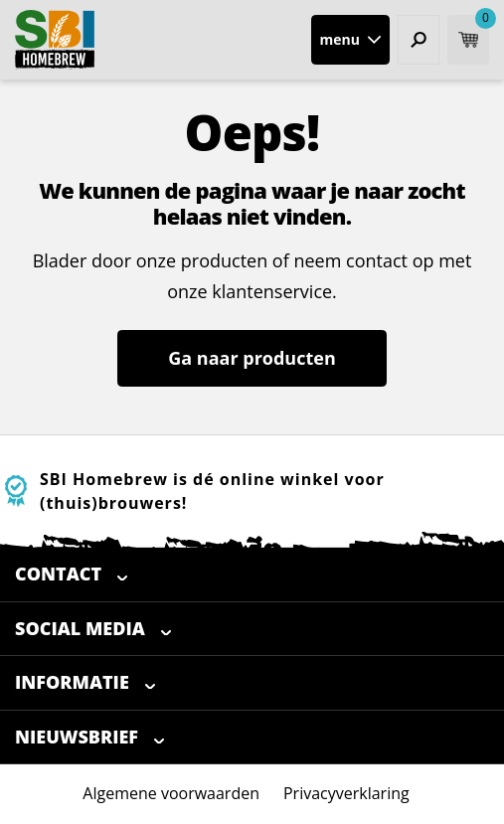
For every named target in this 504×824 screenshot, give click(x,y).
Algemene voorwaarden (171, 793)
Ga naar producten (252, 358)
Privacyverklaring (346, 793)
